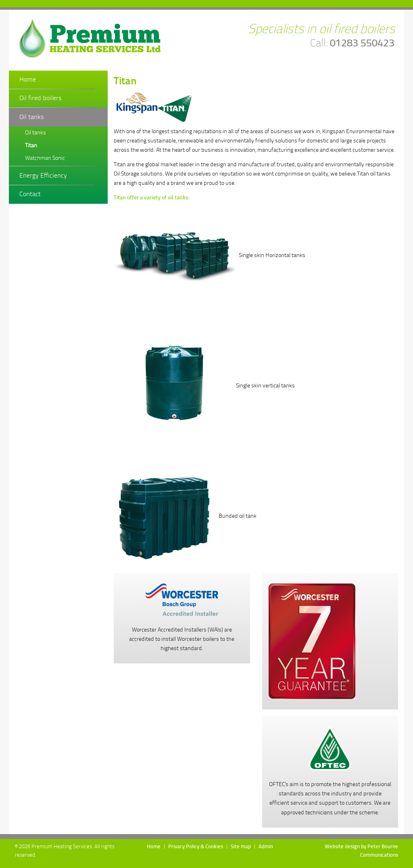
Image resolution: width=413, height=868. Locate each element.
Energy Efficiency (43, 176)
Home (28, 80)
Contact (30, 194)
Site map (241, 847)
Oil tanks (32, 117)
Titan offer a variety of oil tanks (151, 198)
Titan (31, 146)
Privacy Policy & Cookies (196, 847)
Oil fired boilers (41, 98)
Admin (266, 847)
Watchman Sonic (45, 158)
